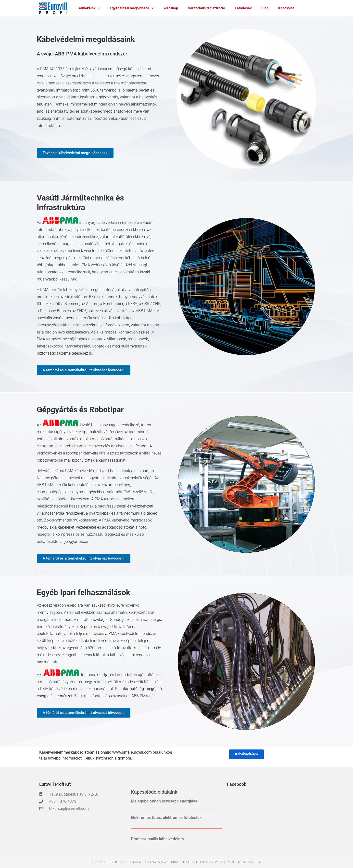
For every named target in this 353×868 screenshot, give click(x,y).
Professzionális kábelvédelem (157, 839)
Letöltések (243, 8)
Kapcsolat (286, 8)
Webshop (171, 8)
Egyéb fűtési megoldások (132, 8)
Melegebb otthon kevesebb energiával (165, 801)
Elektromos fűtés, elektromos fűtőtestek (166, 818)
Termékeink (88, 8)
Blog (265, 8)
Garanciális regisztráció (206, 8)
